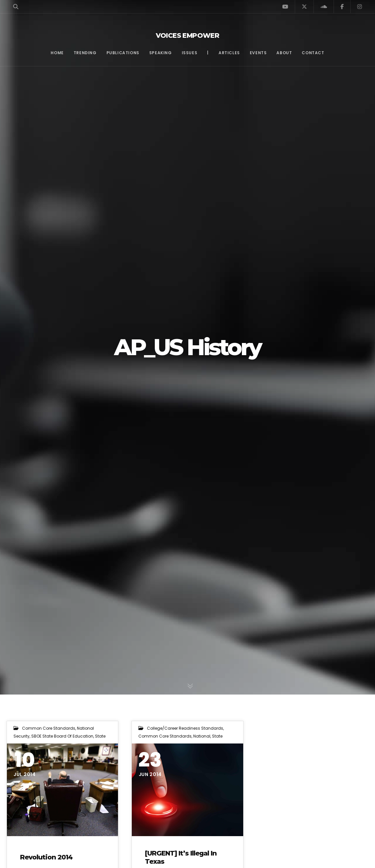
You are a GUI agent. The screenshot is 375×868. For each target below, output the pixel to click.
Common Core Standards (49, 728)
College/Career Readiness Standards (185, 728)
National (202, 736)
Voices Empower (188, 35)
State (100, 736)
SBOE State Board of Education (62, 736)
